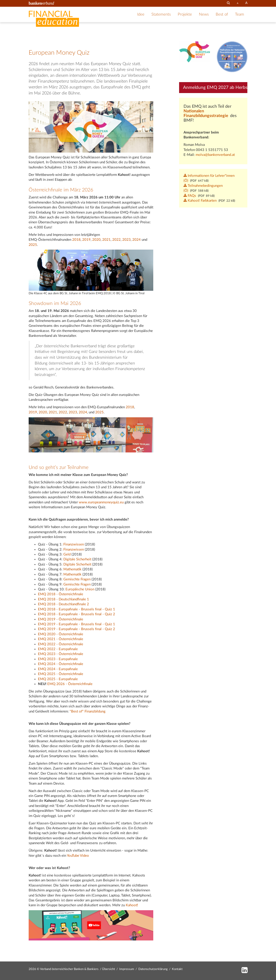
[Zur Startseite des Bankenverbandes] (41, 3)
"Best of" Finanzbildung (88, 711)
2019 (86, 240)
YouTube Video (78, 856)
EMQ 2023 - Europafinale (58, 659)
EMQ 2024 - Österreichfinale (61, 664)
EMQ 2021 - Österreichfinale (61, 639)
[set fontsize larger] (246, 3)
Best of (222, 14)
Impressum (127, 969)
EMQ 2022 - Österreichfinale (61, 644)
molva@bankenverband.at (215, 155)
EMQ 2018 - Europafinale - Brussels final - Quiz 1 (77, 609)
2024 (136, 240)
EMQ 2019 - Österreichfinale (61, 619)
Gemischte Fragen (77, 579)
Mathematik (72, 569)
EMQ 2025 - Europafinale (58, 679)
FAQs (190, 196)
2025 (33, 245)
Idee (141, 14)
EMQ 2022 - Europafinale (58, 649)
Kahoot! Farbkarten (200, 201)
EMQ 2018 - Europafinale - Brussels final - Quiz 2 (77, 614)
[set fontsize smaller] (238, 3)
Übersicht (109, 969)
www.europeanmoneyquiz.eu (101, 502)
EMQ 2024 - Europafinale (58, 669)
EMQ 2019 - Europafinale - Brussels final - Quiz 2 (77, 629)
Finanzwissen (74, 544)
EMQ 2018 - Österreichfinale (61, 594)
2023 (126, 240)
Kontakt (177, 969)
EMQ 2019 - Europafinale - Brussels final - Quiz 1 (77, 624)
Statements (161, 14)
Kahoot (131, 905)
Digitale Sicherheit (77, 559)
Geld (67, 554)
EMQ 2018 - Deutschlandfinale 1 (63, 599)
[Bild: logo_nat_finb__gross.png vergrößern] (232, 57)
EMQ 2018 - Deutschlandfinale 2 (63, 604)
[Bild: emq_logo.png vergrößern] (194, 52)
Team (240, 14)
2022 (116, 240)
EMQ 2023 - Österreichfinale (61, 654)
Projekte (185, 14)
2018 (76, 240)
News (204, 14)
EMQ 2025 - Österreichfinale (61, 674)
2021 (106, 240)
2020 (96, 240)
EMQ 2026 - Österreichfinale (70, 684)
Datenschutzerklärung (153, 969)
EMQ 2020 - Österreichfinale (61, 634)
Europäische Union (80, 589)
